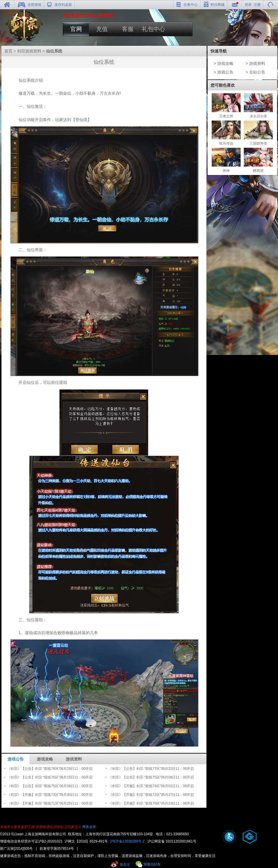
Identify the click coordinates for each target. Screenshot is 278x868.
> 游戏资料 (255, 63)
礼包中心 (153, 29)
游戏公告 (16, 759)
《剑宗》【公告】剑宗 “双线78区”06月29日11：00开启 (50, 769)
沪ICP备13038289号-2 (127, 841)
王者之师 (226, 106)
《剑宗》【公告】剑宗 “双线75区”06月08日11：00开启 (151, 777)
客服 (128, 29)
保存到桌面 (63, 5)
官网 (76, 29)
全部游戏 (34, 5)
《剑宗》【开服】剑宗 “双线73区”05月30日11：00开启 (50, 795)
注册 (257, 5)
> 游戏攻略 (224, 63)
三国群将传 (258, 133)
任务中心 (191, 5)
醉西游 (258, 160)
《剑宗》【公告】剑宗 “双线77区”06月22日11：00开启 (151, 769)
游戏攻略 (45, 759)
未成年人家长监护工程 (17, 827)
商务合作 (89, 827)
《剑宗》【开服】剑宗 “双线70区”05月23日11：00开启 (151, 803)
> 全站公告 (255, 72)
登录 (248, 5)
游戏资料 (74, 759)
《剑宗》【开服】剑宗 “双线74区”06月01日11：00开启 (151, 786)
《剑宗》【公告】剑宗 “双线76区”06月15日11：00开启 (50, 777)
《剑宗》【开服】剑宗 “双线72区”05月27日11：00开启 (151, 795)
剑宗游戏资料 (29, 51)
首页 (8, 51)
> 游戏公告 (224, 72)
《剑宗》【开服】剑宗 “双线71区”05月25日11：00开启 (50, 803)
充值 (102, 29)
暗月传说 (226, 133)
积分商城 (217, 5)
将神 (226, 160)
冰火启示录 (258, 106)
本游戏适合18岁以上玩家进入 (58, 827)
